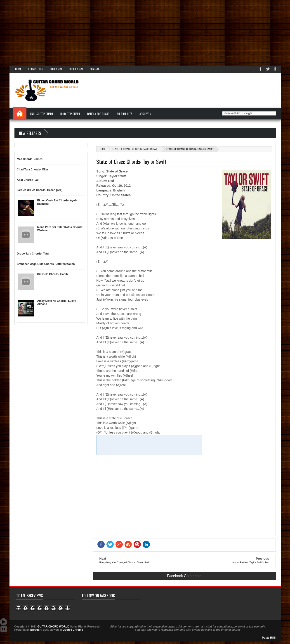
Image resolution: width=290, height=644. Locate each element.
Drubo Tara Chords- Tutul (33, 254)
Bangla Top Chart (98, 114)
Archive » (145, 114)
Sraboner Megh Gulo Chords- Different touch (46, 264)
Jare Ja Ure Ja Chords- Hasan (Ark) (40, 190)
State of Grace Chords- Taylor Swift (136, 149)
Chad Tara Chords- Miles (33, 170)
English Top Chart (42, 114)
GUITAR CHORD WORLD (53, 627)
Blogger (35, 630)
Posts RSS (269, 638)
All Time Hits (125, 114)
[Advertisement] (136, 32)
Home (18, 69)
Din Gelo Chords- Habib (53, 274)
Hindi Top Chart (70, 114)
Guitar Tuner (36, 69)
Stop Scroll (4, 629)
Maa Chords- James (30, 159)
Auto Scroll (4, 622)
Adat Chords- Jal (28, 180)
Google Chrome (73, 630)
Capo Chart (56, 69)
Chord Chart (76, 69)
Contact (94, 69)
